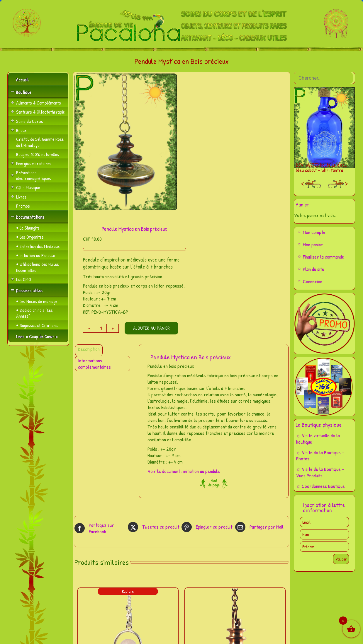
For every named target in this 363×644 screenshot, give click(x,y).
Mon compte (314, 232)
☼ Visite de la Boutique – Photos (320, 456)
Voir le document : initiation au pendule (184, 471)
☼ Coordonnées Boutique (321, 486)
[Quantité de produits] (101, 328)
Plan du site (314, 269)
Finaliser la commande (324, 257)
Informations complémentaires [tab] (94, 364)
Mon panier (313, 244)
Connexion (313, 281)
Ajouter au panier (151, 328)
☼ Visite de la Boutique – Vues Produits (320, 472)
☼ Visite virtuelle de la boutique (318, 439)
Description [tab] (89, 349)
